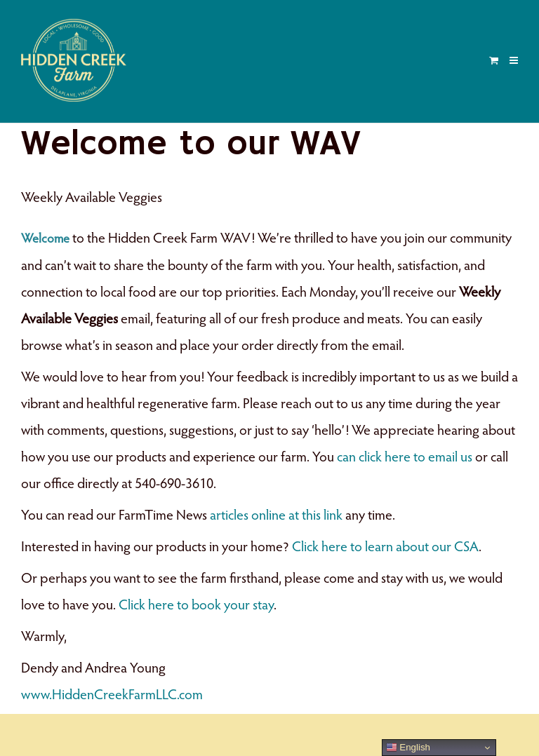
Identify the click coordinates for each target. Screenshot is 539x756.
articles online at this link (276, 516)
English (408, 748)
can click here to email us (405, 458)
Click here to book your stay (196, 606)
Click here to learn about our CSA (385, 548)
